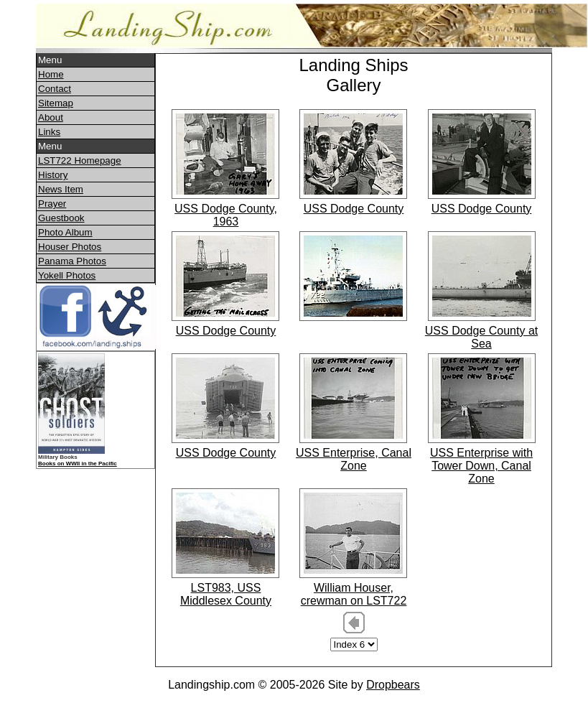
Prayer (52, 204)
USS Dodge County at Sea (481, 337)
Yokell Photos (67, 275)
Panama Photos (72, 261)
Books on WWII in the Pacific (78, 464)
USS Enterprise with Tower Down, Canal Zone (481, 466)
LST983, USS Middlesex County (226, 594)
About (51, 117)
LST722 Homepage (80, 160)
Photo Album (65, 232)
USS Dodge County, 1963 (226, 215)
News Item (61, 189)
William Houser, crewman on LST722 (354, 594)
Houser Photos (70, 247)
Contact (55, 89)
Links (49, 132)
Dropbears (393, 685)
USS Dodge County (354, 209)
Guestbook (61, 218)
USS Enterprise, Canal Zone (354, 459)
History (53, 175)
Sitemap (56, 103)
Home (51, 74)
